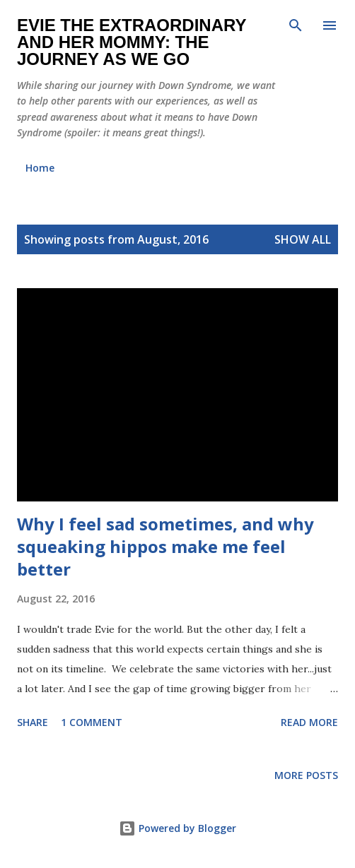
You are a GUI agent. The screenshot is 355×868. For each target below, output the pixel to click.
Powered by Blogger (177, 828)
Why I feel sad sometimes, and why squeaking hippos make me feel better (165, 546)
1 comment (92, 722)
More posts (306, 775)
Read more (309, 722)
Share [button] (33, 722)
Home (40, 168)
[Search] (296, 25)
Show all (303, 239)
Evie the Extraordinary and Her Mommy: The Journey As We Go (132, 42)
